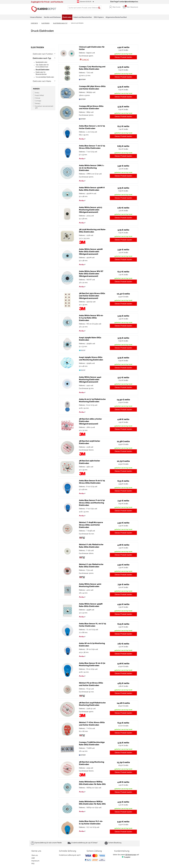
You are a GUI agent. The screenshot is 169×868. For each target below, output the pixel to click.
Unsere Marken (36, 17)
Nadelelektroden (41, 62)
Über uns (35, 855)
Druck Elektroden (42, 70)
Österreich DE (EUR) (85, 2)
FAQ (33, 864)
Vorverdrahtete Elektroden (45, 77)
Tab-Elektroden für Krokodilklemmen (42, 66)
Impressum (35, 861)
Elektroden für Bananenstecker (41, 73)
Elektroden (37, 47)
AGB (33, 858)
